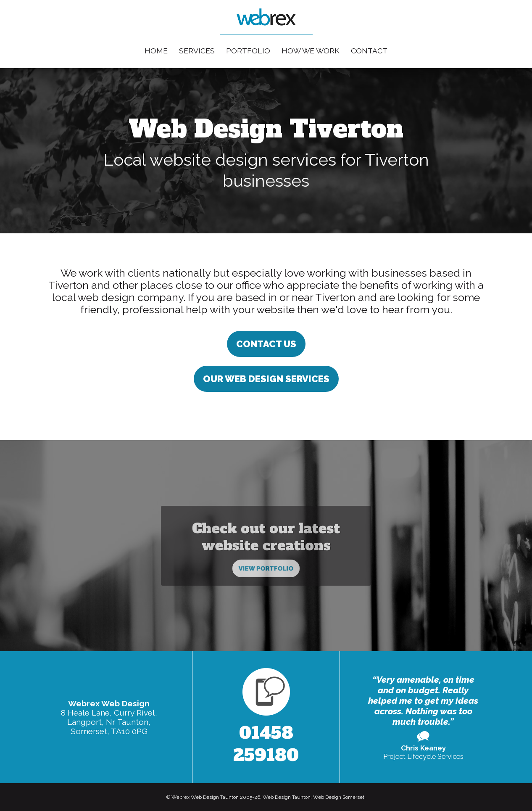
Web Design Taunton (287, 797)
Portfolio (248, 51)
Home (156, 51)
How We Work (311, 51)
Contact (369, 51)
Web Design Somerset (339, 797)
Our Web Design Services (266, 379)
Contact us (266, 344)
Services (197, 51)
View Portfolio (266, 558)
